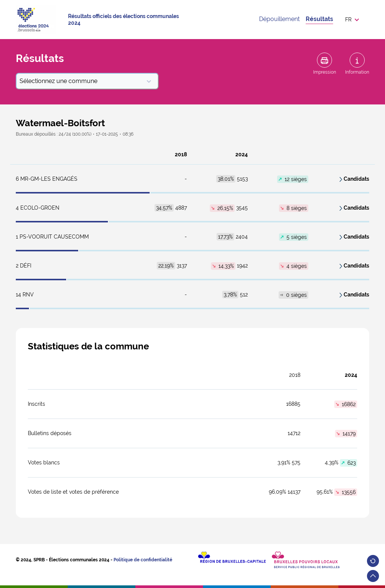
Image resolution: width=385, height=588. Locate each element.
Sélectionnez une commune (86, 81)
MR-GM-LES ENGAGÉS (47, 179)
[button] (354, 20)
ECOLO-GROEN (38, 208)
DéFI (23, 266)
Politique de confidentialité (143, 560)
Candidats (356, 179)
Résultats (319, 19)
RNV (25, 295)
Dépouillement (279, 19)
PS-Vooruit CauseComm (52, 237)
